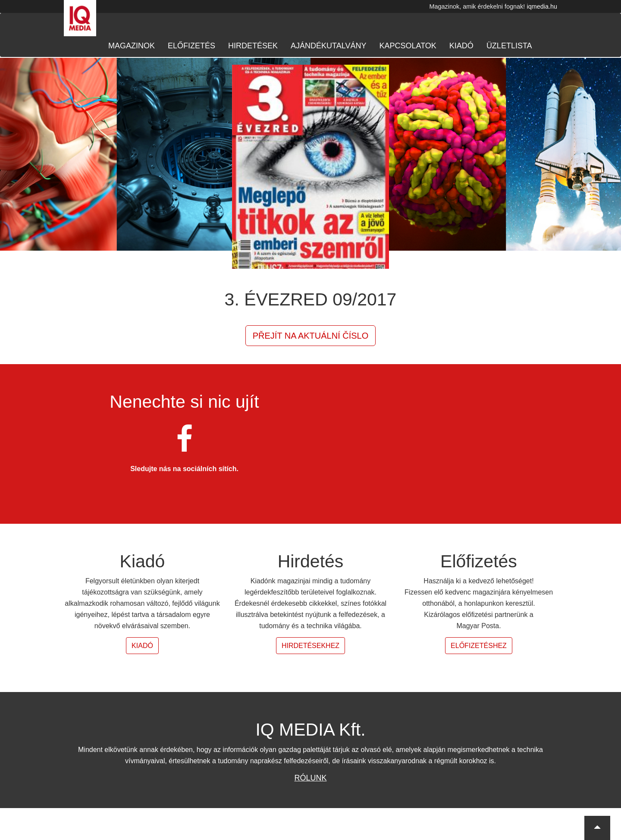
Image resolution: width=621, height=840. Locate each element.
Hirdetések (253, 46)
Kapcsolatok (408, 46)
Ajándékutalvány (328, 46)
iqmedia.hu (542, 6)
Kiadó (461, 46)
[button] (597, 828)
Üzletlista (509, 46)
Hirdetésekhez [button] (310, 646)
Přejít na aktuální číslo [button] (311, 336)
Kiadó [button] (142, 646)
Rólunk (310, 778)
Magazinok (132, 46)
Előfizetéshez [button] (479, 646)
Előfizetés (191, 46)
